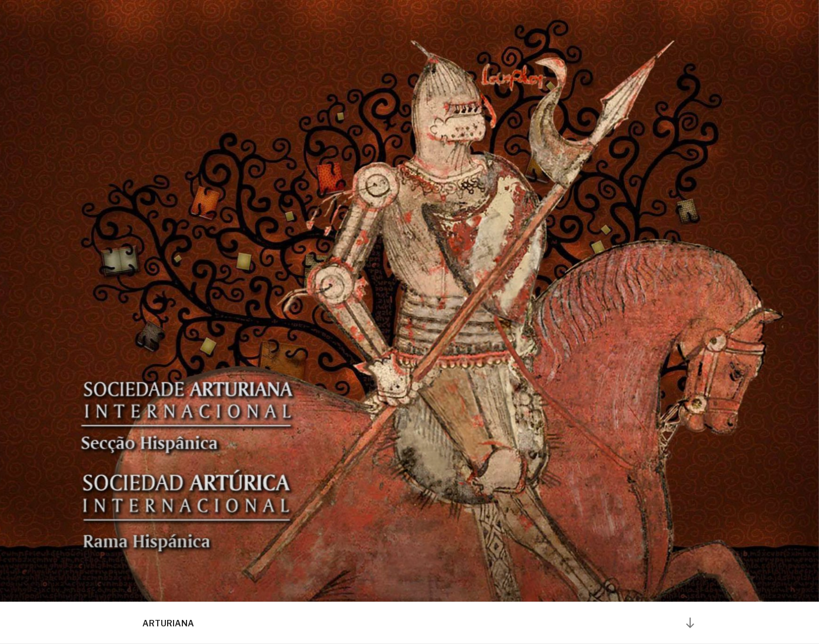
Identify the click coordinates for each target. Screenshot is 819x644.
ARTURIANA (168, 623)
